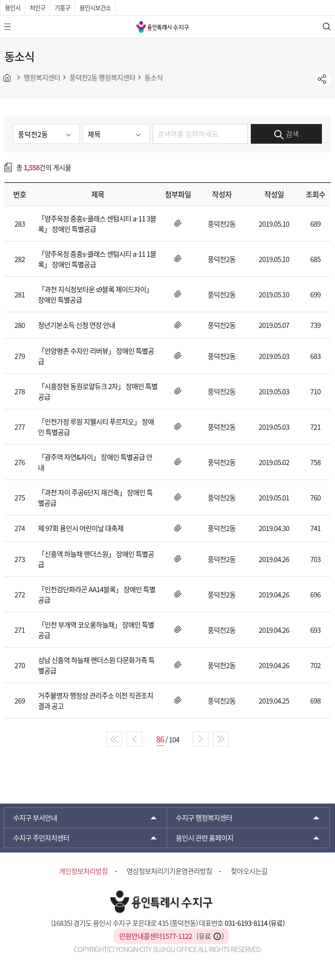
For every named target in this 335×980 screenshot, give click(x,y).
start (114, 739)
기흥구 (62, 7)
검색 (286, 134)
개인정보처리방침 (83, 871)
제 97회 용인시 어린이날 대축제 (81, 528)
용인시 (13, 7)
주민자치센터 (41, 838)
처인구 (38, 7)
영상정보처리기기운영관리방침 (169, 871)
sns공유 (323, 79)
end (221, 739)
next (201, 739)
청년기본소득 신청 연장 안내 (77, 325)
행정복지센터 (204, 818)
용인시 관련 (205, 838)
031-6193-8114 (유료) (255, 923)
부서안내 (35, 818)
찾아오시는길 (249, 871)
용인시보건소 (95, 7)
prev (134, 739)
